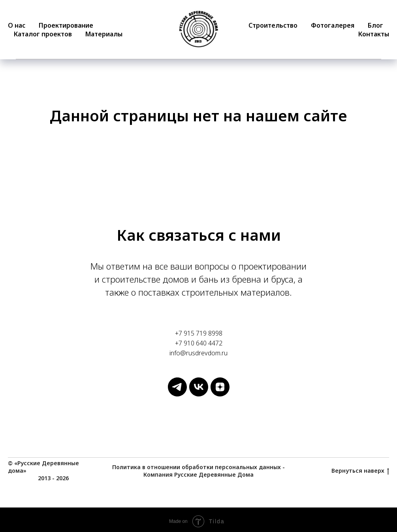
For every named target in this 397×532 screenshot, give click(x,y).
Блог (375, 25)
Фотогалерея (333, 25)
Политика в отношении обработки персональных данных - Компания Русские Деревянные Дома (198, 471)
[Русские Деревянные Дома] (177, 394)
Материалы (104, 34)
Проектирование (66, 25)
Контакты (374, 34)
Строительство (273, 25)
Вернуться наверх (360, 471)
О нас (17, 25)
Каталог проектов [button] (43, 34)
